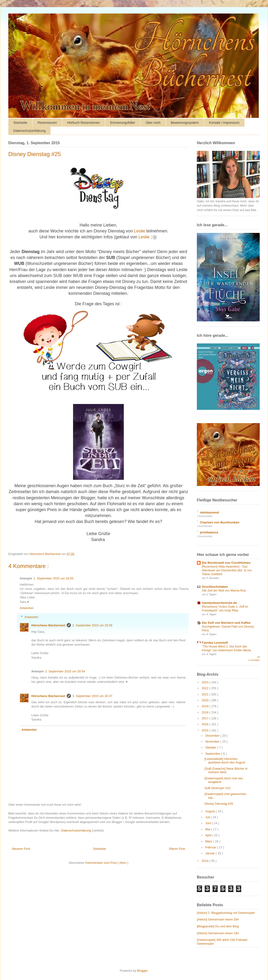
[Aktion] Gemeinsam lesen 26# (218, 919)
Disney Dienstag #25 (219, 804)
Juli (208, 817)
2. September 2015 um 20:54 (65, 671)
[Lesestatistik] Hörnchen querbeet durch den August (225, 761)
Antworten (27, 608)
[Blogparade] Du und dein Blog (218, 926)
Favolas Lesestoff (215, 643)
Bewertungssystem (185, 123)
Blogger (142, 971)
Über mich (153, 123)
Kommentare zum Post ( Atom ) (107, 863)
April (209, 835)
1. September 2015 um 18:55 (53, 578)
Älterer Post (177, 849)
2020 (206, 700)
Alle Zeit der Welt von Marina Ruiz (224, 591)
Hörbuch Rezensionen (84, 123)
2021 (206, 694)
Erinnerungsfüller (123, 123)
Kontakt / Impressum (224, 123)
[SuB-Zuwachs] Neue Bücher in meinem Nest (226, 770)
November (213, 742)
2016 (206, 724)
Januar (210, 853)
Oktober (211, 747)
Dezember (213, 736)
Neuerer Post (21, 849)
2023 (206, 682)
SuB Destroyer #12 (217, 788)
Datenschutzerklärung (29, 131)
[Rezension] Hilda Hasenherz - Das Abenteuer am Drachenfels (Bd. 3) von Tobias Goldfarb (227, 570)
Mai (208, 829)
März (209, 841)
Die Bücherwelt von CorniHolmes (226, 563)
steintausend (209, 512)
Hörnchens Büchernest (48, 625)
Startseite (20, 123)
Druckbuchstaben (215, 587)
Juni (209, 823)
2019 (206, 706)
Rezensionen (47, 123)
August (211, 811)
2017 (206, 718)
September (213, 754)
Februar (211, 847)
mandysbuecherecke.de (219, 603)
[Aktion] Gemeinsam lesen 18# (218, 933)
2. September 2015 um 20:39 (92, 625)
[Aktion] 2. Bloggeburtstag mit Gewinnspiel (226, 913)
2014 (206, 861)
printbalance (209, 532)
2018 (206, 712)
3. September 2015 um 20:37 (92, 696)
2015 (206, 730)
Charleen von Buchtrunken (220, 522)
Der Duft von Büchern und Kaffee (226, 623)
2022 (206, 688)
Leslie (140, 231)
